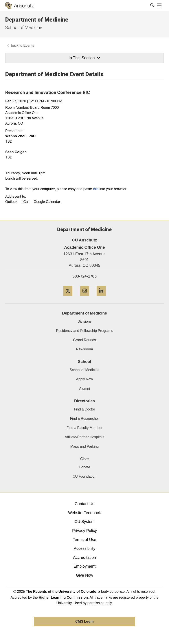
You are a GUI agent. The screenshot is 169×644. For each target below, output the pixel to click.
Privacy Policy (84, 531)
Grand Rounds (84, 340)
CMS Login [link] (84, 621)
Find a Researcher (84, 419)
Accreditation (84, 558)
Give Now (84, 575)
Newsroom (84, 349)
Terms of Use (84, 540)
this (96, 189)
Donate (84, 467)
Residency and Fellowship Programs (84, 331)
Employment (84, 566)
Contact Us (84, 504)
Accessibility (84, 548)
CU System (84, 522)
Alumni (85, 389)
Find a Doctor (84, 409)
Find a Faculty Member (84, 428)
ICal (26, 202)
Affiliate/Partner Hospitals (84, 437)
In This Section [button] (84, 58)
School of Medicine (24, 28)
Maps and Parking (85, 446)
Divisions (84, 321)
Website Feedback (85, 513)
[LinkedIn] (101, 297)
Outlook (11, 202)
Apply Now (84, 379)
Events (29, 45)
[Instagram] (85, 297)
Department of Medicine (37, 20)
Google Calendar (47, 202)
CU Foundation (84, 476)
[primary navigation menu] (159, 6)
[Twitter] (68, 297)
